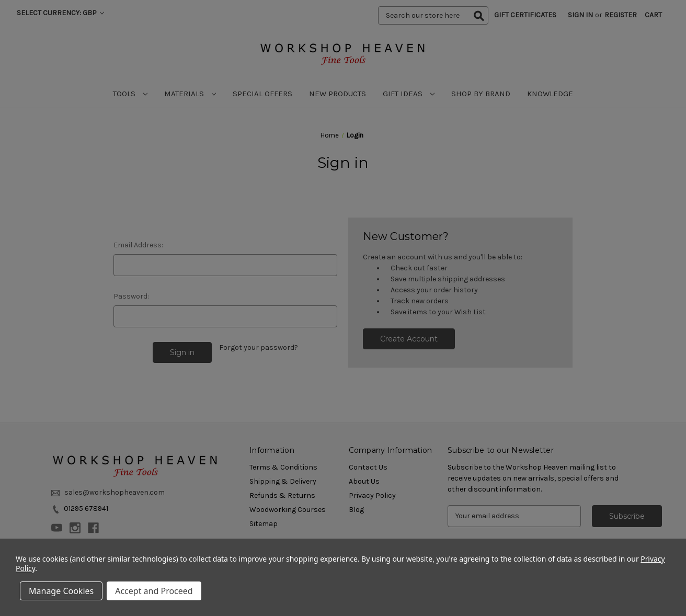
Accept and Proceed (154, 591)
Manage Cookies (61, 591)
